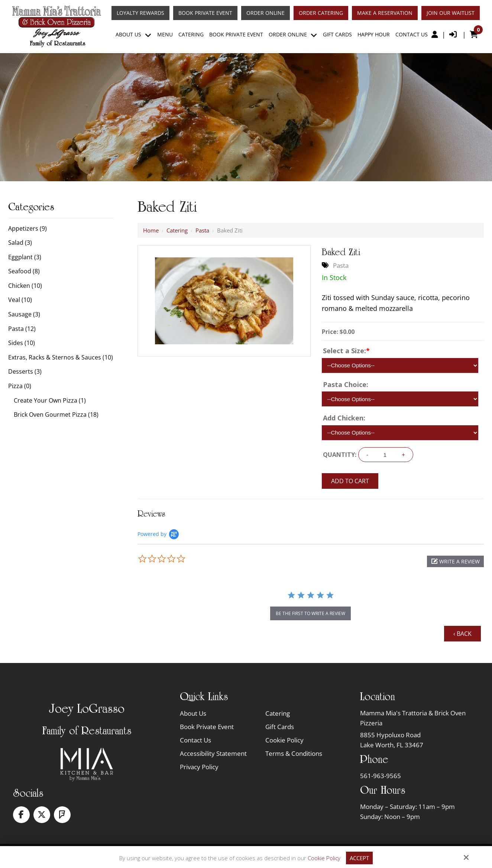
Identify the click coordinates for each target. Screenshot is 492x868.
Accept (359, 858)
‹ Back (462, 634)
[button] (455, 561)
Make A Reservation (385, 13)
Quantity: (340, 455)
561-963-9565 (381, 776)
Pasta (202, 230)
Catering (177, 230)
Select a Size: (346, 351)
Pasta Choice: (346, 384)
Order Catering (321, 13)
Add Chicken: (344, 418)
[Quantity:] (385, 455)
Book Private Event (205, 13)
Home (151, 230)
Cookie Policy (324, 858)
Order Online (266, 13)
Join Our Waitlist (451, 13)
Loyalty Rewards (140, 13)
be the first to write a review (310, 613)
